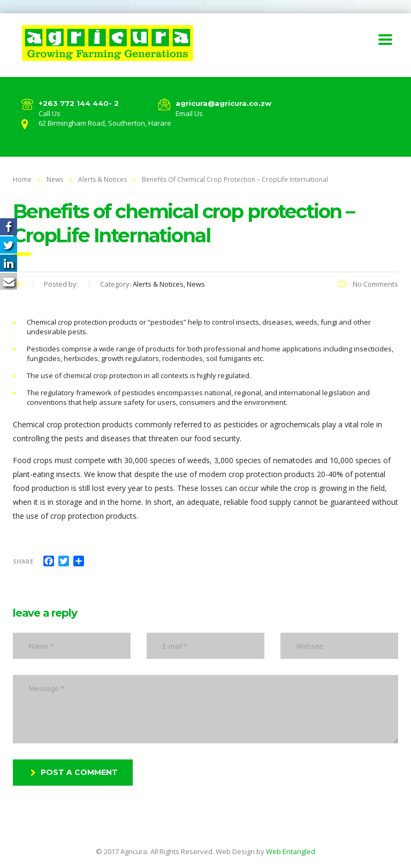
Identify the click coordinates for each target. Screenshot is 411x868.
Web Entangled (291, 851)
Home (22, 179)
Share (23, 561)
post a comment (74, 772)
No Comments (368, 284)
